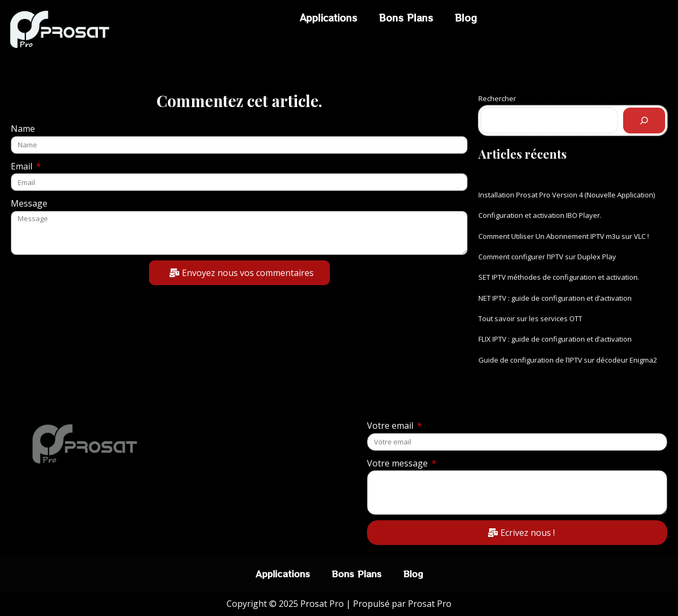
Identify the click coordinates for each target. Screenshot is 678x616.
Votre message (398, 463)
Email (23, 166)
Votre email (391, 426)
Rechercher (497, 98)
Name (23, 129)
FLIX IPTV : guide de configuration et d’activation (555, 339)
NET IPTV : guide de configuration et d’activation (555, 298)
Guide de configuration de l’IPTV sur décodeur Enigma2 (568, 360)
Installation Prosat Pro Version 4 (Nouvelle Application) (567, 195)
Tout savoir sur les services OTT (530, 318)
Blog (466, 17)
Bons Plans (406, 17)
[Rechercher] (644, 121)
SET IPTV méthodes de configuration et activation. (559, 277)
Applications (329, 17)
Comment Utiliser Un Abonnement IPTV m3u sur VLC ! (564, 236)
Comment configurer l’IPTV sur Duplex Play (547, 257)
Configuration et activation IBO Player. (540, 215)
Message (29, 203)
